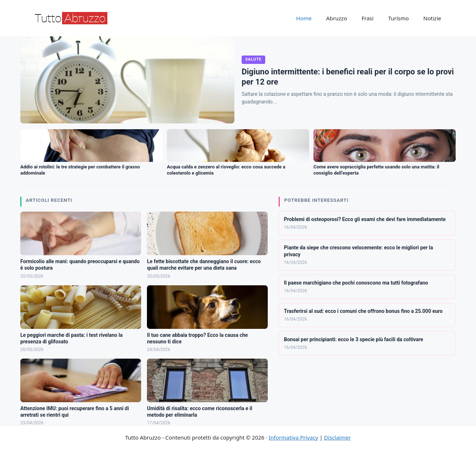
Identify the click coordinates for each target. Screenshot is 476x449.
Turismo (399, 18)
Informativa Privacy (294, 437)
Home (304, 18)
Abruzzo (337, 18)
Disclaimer (337, 437)
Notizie (432, 18)
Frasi (367, 18)
